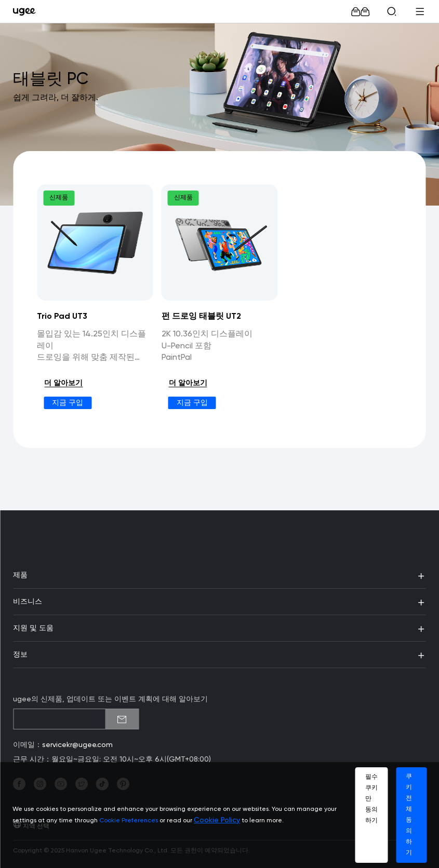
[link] (27, 11)
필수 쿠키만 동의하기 (371, 799)
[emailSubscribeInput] (76, 719)
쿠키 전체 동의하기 (409, 815)
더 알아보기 (63, 383)
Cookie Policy (217, 820)
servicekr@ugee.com (77, 745)
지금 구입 (68, 403)
